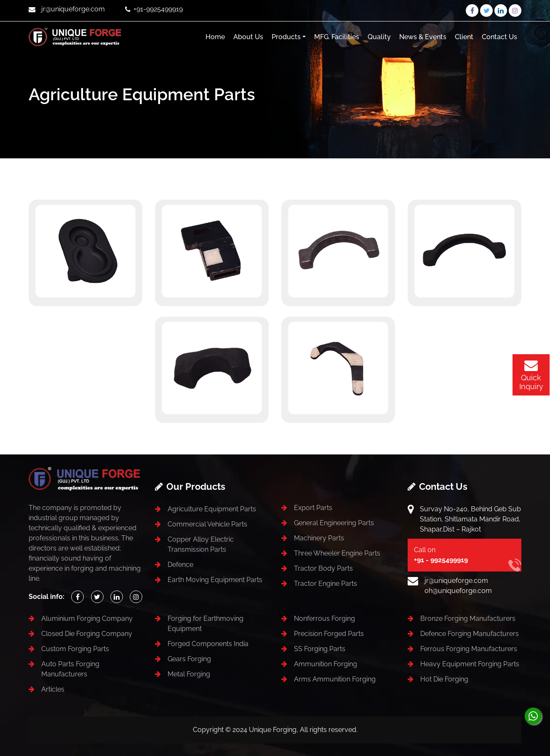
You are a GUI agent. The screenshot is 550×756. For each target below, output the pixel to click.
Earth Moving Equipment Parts (215, 580)
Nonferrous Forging (324, 618)
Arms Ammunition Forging (335, 679)
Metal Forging (189, 674)
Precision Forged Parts (329, 634)
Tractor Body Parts (323, 568)
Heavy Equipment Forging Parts (470, 664)
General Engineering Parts (334, 523)
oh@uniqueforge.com (458, 591)
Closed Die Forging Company (87, 634)
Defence (180, 565)
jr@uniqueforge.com (456, 581)
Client (464, 37)
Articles (53, 689)
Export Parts (313, 508)
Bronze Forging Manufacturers (468, 618)
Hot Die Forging (444, 679)
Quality (379, 37)
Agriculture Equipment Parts (212, 509)
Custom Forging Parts (75, 649)
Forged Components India (208, 644)
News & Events (423, 37)
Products (286, 37)
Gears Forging (189, 659)
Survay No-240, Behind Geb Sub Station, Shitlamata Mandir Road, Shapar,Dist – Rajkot (470, 519)
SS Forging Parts (320, 649)
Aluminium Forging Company (87, 618)
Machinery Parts (319, 538)
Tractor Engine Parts (326, 584)
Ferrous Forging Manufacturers (469, 649)
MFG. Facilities (337, 37)
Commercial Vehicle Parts (207, 524)
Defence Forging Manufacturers (470, 634)
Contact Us (499, 37)
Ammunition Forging (326, 664)
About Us (248, 37)
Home (215, 37)
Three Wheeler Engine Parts (337, 553)
